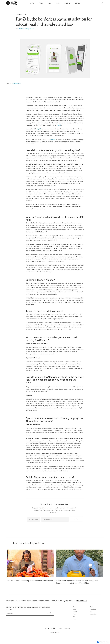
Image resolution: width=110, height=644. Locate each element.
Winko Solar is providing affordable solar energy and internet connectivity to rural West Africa (77, 582)
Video (74, 609)
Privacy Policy (67, 628)
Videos (41, 3)
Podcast (75, 612)
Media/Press (93, 609)
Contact (77, 3)
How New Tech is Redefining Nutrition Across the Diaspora (30, 581)
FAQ (91, 612)
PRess (61, 628)
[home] (11, 3)
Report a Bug (93, 614)
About (75, 614)
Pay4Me (59, 125)
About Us (67, 3)
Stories (32, 3)
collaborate (82, 600)
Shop (58, 3)
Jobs (50, 3)
